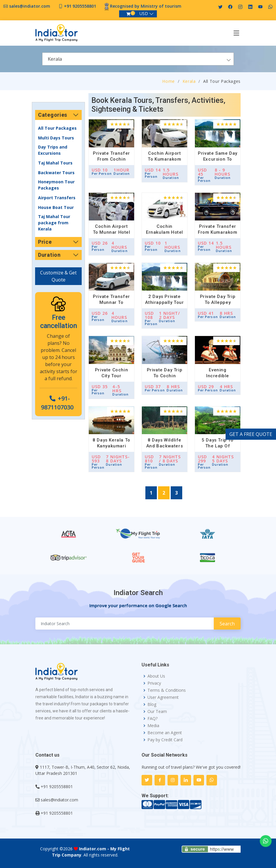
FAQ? (152, 719)
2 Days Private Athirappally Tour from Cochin (164, 302)
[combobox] (138, 59)
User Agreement (163, 697)
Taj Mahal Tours (55, 163)
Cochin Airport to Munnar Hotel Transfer (112, 232)
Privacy (154, 683)
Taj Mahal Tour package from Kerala (54, 223)
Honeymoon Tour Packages (56, 185)
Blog (152, 704)
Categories (53, 115)
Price (45, 242)
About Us (156, 676)
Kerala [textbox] (55, 59)
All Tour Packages (57, 128)
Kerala (189, 81)
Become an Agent (165, 733)
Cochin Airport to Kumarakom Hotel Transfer (164, 159)
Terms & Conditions (167, 690)
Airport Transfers (57, 198)
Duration (49, 255)
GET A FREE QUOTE (251, 434)
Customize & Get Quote (58, 276)
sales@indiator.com (30, 6)
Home (169, 81)
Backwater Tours (56, 173)
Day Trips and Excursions (53, 150)
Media (153, 726)
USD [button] (144, 13)
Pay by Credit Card (165, 740)
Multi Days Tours (56, 138)
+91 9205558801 (80, 6)
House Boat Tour (56, 207)
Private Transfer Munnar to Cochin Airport (111, 302)
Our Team (157, 711)
